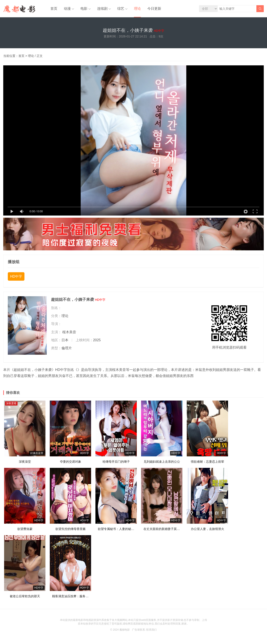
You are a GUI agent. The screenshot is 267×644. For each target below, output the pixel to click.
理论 (137, 9)
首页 (54, 9)
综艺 (121, 9)
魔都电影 (125, 630)
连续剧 (102, 9)
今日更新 (154, 9)
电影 (84, 9)
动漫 (67, 9)
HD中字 (16, 276)
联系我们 (151, 630)
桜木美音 (69, 332)
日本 (65, 340)
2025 (97, 340)
